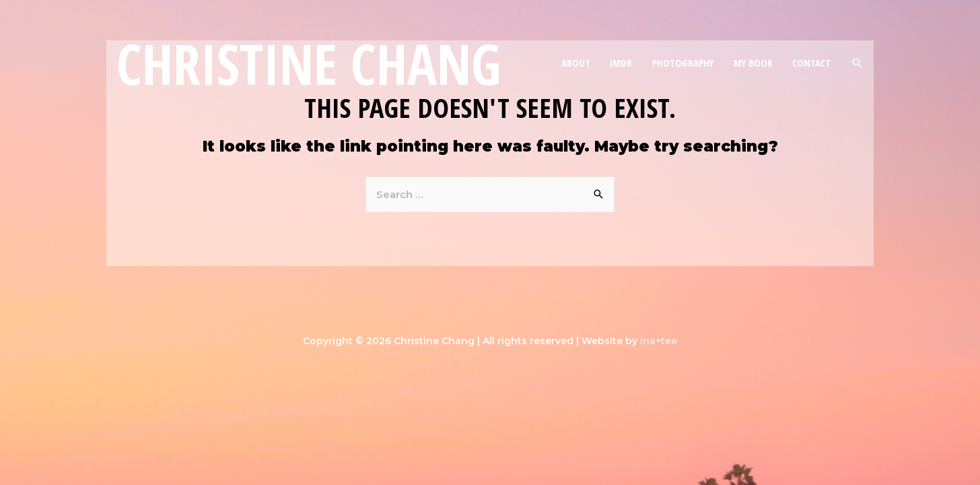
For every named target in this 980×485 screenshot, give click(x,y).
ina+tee (659, 341)
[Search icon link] (857, 63)
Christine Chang (309, 63)
